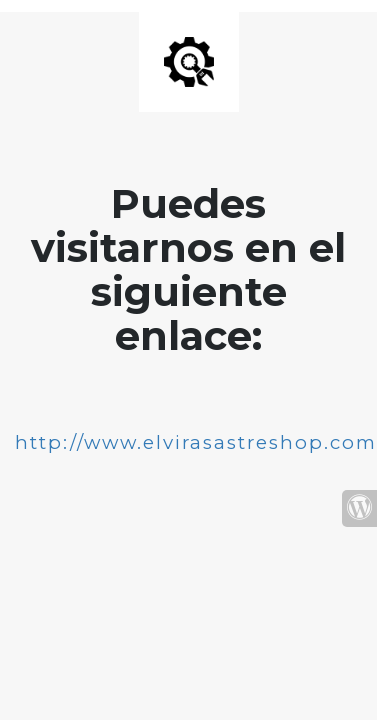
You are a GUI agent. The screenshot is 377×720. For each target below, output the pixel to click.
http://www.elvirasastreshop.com (196, 442)
